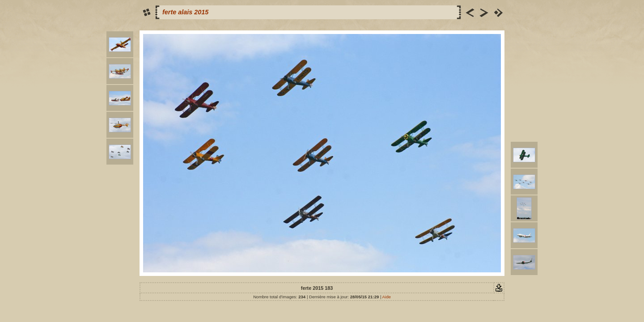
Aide (387, 297)
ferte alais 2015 (185, 12)
